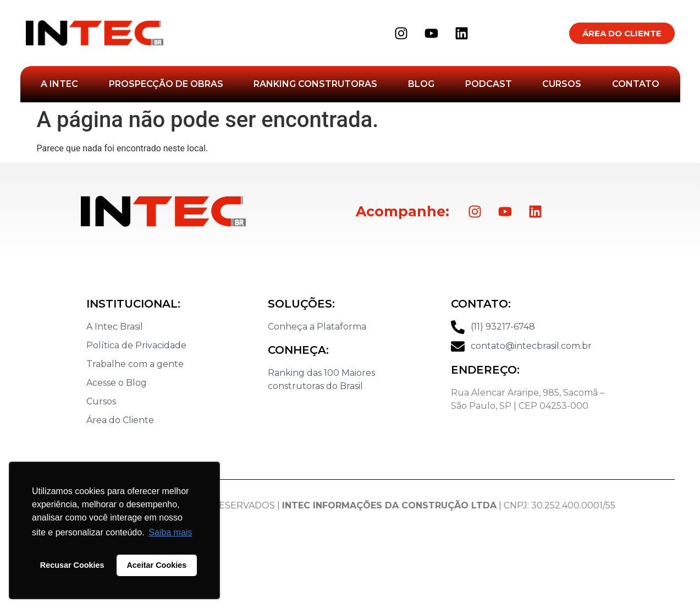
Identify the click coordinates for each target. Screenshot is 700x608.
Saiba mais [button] (170, 532)
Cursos (562, 84)
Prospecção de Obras (166, 84)
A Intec (59, 84)
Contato (636, 84)
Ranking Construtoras (315, 84)
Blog (421, 84)
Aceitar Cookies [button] (156, 565)
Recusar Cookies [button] (72, 565)
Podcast (489, 84)
